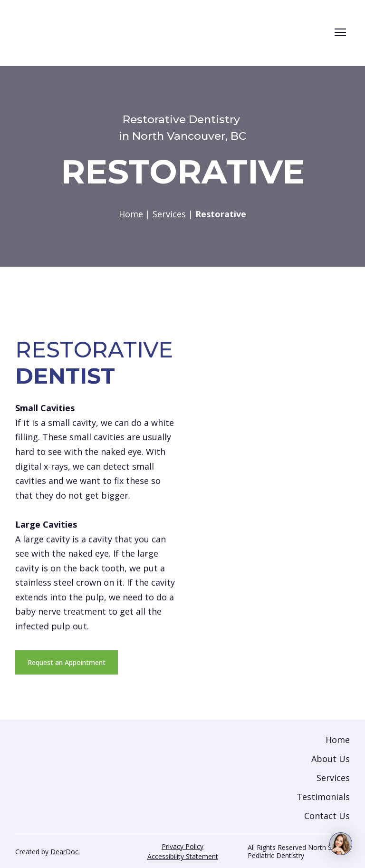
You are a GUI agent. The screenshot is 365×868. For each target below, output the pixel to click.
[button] (67, 662)
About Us (331, 759)
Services (333, 778)
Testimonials (323, 797)
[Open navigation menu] (340, 32)
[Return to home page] (159, 32)
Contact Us (327, 816)
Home (338, 740)
